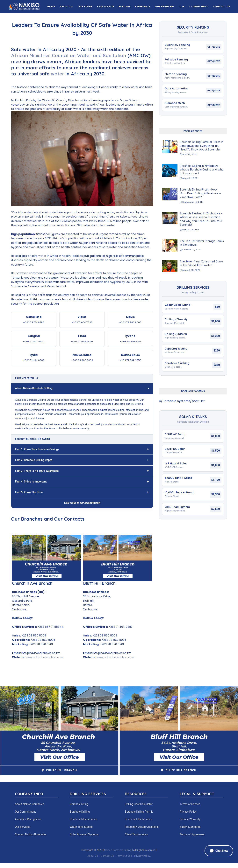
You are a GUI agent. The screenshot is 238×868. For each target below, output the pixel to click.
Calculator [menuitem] (106, 7)
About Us (93, 856)
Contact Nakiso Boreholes (31, 834)
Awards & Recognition (28, 819)
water (58, 74)
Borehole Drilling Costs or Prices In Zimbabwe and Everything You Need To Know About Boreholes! (202, 146)
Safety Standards (190, 827)
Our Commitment (25, 812)
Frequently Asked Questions (142, 827)
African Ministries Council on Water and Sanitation (69, 55)
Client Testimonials (137, 834)
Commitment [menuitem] (199, 7)
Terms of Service (190, 804)
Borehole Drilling (80, 812)
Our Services (23, 827)
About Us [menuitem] (66, 7)
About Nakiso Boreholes (30, 804)
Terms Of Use (124, 856)
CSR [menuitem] (182, 7)
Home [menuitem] (51, 7)
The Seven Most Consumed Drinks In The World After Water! (202, 263)
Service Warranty (190, 819)
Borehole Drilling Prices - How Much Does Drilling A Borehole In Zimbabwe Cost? (200, 193)
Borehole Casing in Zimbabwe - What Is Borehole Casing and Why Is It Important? (202, 170)
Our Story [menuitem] (85, 7)
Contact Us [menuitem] (221, 7)
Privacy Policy (188, 812)
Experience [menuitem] (143, 7)
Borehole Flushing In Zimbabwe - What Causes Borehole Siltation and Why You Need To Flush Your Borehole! (201, 219)
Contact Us (107, 856)
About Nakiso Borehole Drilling (34, 388)
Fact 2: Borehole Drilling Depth (34, 460)
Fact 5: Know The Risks (29, 492)
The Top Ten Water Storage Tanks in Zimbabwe (202, 243)
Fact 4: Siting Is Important (31, 482)
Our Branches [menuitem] (165, 7)
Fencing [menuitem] (125, 7)
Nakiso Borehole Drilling (118, 850)
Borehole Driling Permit (139, 812)
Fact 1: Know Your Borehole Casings (37, 449)
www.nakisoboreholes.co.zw (44, 657)
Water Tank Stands (81, 827)
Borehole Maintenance (83, 819)
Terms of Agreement (192, 834)
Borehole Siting (79, 804)
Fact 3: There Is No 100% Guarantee (37, 471)
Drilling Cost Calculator (139, 804)
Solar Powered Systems (84, 834)
